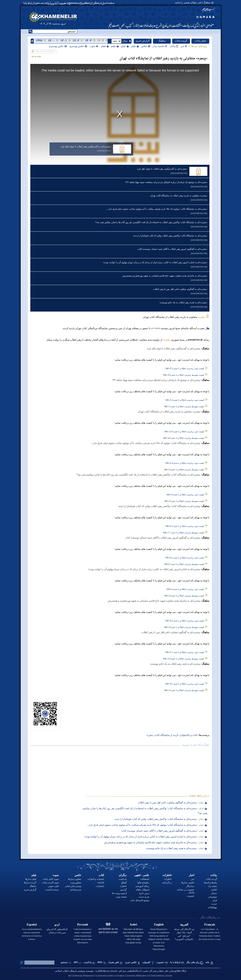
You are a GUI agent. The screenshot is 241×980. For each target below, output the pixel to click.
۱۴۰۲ (76, 41)
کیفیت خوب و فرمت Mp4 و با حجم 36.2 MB (185, 621)
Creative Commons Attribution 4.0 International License (144, 976)
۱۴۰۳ (88, 41)
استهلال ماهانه (142, 890)
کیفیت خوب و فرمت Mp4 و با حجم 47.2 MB (185, 368)
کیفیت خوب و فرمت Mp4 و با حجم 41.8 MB (185, 463)
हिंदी (108, 925)
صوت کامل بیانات (51, 879)
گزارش (123, 890)
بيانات (174, 46)
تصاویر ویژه (76, 882)
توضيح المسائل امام (140, 900)
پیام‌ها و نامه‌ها (211, 882)
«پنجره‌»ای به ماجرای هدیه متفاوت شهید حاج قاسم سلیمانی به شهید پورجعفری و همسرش (165, 276)
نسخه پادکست (52, 890)
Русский (83, 925)
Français (210, 925)
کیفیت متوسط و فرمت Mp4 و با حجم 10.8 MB (184, 659)
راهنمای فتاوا (143, 882)
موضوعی (212, 897)
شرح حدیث (144, 897)
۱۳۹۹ (39, 41)
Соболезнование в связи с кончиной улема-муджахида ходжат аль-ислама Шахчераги (83, 936)
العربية (184, 925)
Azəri (133, 925)
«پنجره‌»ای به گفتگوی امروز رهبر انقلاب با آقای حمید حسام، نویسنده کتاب (172, 249)
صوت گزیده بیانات (50, 882)
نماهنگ (162, 41)
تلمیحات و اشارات (96, 879)
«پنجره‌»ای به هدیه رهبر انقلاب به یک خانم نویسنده (184, 302)
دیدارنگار (190, 886)
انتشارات (100, 886)
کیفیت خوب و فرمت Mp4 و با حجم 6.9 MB (185, 495)
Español (32, 925)
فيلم (135, 46)
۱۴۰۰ (51, 41)
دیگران (123, 875)
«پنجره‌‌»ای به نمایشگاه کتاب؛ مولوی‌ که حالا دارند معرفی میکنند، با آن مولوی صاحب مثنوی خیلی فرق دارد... (157, 209)
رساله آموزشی (142, 886)
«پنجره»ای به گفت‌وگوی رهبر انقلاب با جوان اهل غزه (86, 146)
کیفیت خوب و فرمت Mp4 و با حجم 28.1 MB (185, 684)
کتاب (101, 875)
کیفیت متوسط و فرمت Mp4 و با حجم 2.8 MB (184, 501)
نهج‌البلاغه (212, 907)
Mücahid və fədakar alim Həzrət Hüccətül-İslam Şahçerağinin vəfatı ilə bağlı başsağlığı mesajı (133, 936)
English (159, 925)
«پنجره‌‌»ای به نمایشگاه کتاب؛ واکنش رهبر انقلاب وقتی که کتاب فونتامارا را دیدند (170, 236)
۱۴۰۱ (64, 41)
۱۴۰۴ (101, 41)
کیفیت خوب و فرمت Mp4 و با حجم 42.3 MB (185, 526)
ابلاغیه (214, 890)
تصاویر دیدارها (75, 879)
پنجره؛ (150, 735)
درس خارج (144, 893)
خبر (184, 46)
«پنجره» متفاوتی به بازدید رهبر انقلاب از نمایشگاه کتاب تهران (179, 195)
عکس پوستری (78, 46)
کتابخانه (101, 882)
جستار (214, 893)
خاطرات (167, 875)
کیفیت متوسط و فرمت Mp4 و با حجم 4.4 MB (184, 470)
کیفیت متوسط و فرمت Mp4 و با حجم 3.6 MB (184, 627)
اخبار (192, 875)
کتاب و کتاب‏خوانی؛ (188, 735)
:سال (124, 41)
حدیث (214, 904)
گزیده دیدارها (30, 882)
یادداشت (123, 879)
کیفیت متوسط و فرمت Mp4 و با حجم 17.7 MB (184, 533)
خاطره (123, 886)
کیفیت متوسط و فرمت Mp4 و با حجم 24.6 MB (184, 438)
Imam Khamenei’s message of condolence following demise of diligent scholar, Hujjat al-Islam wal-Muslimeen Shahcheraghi (159, 939)
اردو (57, 925)
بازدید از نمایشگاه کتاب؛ (166, 735)
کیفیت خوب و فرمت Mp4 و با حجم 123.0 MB (184, 432)
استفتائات (145, 879)
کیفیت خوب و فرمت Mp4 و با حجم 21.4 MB (185, 400)
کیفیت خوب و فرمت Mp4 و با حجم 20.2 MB (185, 558)
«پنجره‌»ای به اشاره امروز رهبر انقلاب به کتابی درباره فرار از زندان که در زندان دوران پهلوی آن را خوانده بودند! (155, 262)
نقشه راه (213, 886)
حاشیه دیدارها (188, 882)
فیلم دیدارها (31, 879)
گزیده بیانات (181, 41)
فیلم (34, 875)
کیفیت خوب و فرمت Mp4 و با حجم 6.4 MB (185, 589)
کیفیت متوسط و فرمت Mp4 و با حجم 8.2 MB (184, 564)
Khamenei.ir (89, 976)
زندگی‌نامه (167, 882)
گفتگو (124, 882)
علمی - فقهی (142, 875)
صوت (94, 46)
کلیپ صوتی (53, 886)
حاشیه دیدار (160, 46)
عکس (146, 46)
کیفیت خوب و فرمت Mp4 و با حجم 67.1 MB (185, 652)
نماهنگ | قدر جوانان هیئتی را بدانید (193, 3)
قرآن (215, 900)
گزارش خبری (143, 41)
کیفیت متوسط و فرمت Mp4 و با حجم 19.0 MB (184, 375)
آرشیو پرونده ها (119, 893)
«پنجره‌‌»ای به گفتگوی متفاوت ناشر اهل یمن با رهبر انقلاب (180, 289)
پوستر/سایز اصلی (73, 886)
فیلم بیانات (200, 41)
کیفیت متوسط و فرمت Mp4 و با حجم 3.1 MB (184, 406)
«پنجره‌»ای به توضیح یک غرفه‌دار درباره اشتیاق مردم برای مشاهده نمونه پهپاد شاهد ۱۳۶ (166, 182)
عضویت (191, 896)
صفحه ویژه (121, 897)
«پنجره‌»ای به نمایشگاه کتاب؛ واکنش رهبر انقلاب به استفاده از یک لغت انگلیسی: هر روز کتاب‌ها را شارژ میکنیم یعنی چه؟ (151, 222)
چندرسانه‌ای (76, 890)
